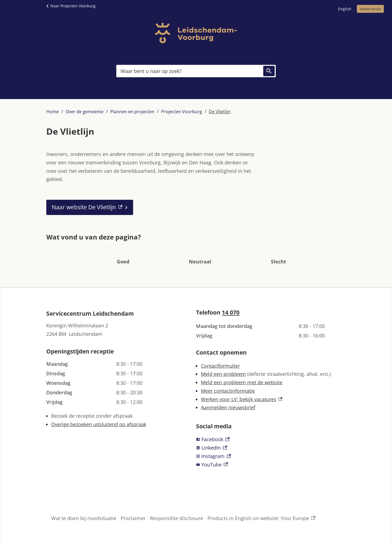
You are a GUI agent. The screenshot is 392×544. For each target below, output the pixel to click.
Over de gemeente (85, 112)
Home (53, 112)
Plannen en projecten (132, 112)
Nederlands (370, 9)
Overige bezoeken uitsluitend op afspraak (99, 424)
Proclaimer (133, 518)
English (345, 9)
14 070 (231, 312)
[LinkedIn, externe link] (271, 448)
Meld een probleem (223, 374)
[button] (123, 253)
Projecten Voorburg (182, 112)
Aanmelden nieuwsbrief (228, 407)
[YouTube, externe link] (271, 465)
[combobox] (196, 71)
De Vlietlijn (220, 112)
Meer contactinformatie (228, 391)
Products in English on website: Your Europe (261, 518)
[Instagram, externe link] (271, 456)
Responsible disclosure (177, 518)
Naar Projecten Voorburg (73, 6)
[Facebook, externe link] (271, 439)
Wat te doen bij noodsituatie (84, 518)
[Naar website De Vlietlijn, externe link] (90, 207)
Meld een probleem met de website (242, 382)
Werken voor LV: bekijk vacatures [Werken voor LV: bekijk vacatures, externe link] (242, 399)
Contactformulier (220, 366)
